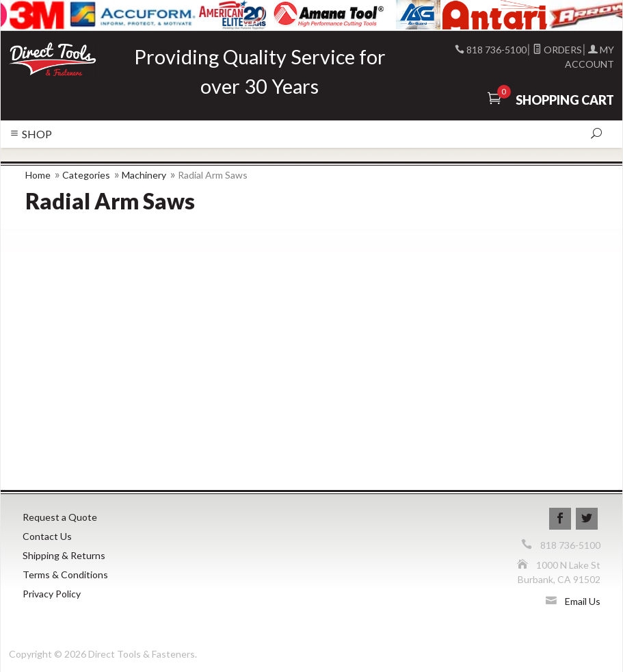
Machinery (144, 175)
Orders (557, 50)
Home (38, 175)
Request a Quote (60, 517)
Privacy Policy (52, 594)
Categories (86, 175)
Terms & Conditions (65, 574)
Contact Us (47, 536)
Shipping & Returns (64, 555)
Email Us (583, 601)
